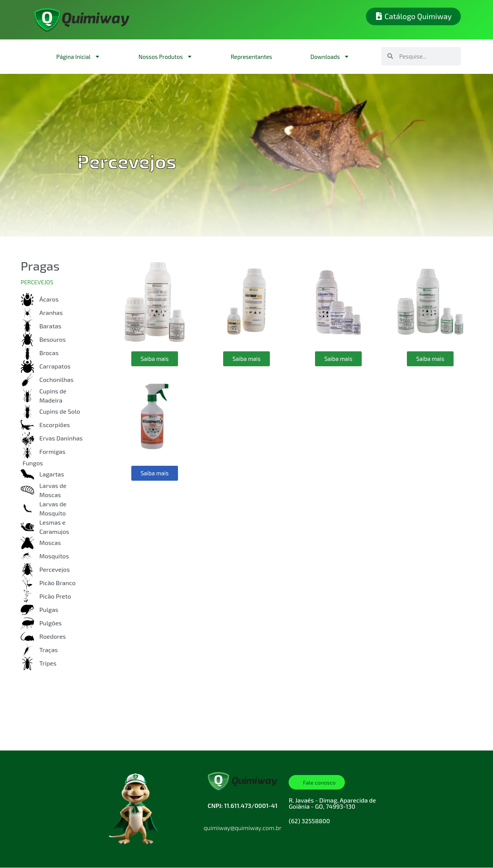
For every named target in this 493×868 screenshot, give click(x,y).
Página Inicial (78, 56)
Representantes (251, 57)
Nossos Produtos (166, 56)
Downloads (330, 56)
